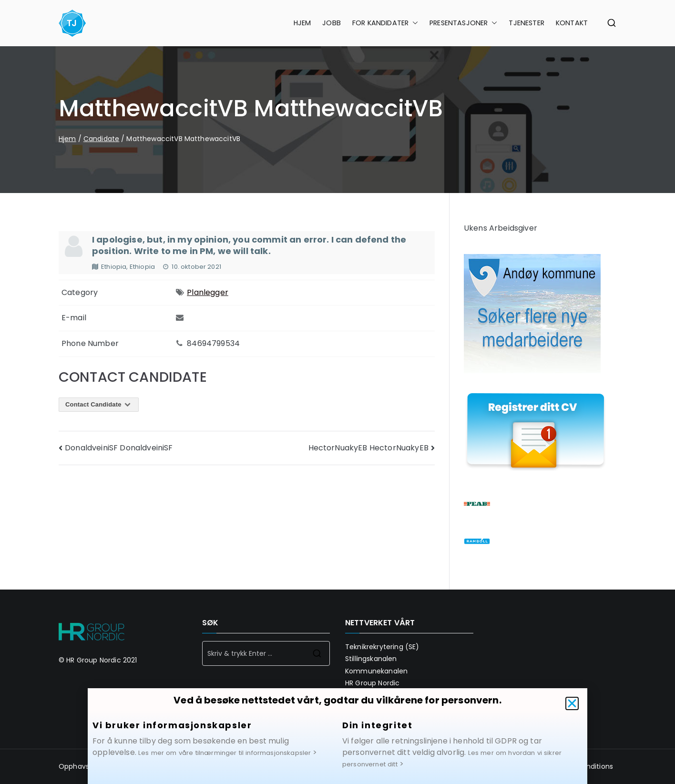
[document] (337, 392)
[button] (572, 713)
